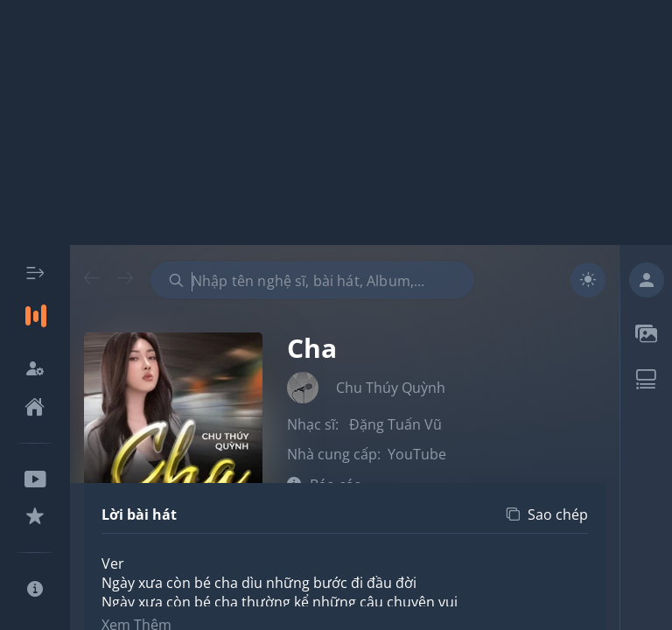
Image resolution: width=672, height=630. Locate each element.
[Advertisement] (336, 122)
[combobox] (312, 280)
